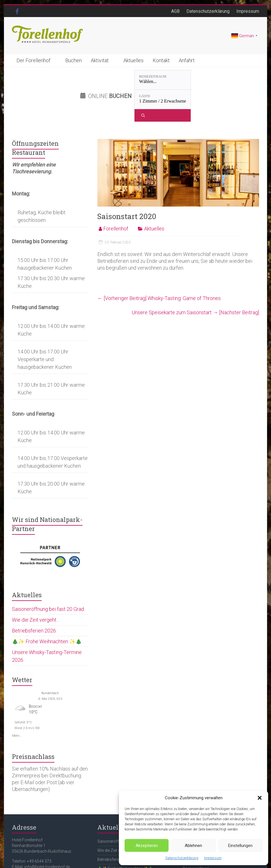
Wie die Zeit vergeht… (36, 588)
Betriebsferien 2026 (34, 599)
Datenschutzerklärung (182, 858)
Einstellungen (240, 846)
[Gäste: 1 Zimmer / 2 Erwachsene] (173, 80)
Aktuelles (134, 60)
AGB (175, 11)
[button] (260, 798)
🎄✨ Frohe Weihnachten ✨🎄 (47, 609)
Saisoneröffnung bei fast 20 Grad (48, 577)
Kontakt (161, 60)
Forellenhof (116, 196)
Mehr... (17, 703)
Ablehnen (193, 846)
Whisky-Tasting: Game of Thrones (159, 266)
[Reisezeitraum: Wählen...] (122, 80)
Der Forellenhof (33, 60)
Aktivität (100, 60)
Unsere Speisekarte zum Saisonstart (195, 280)
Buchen (73, 60)
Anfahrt (187, 60)
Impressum (213, 858)
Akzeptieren (147, 846)
